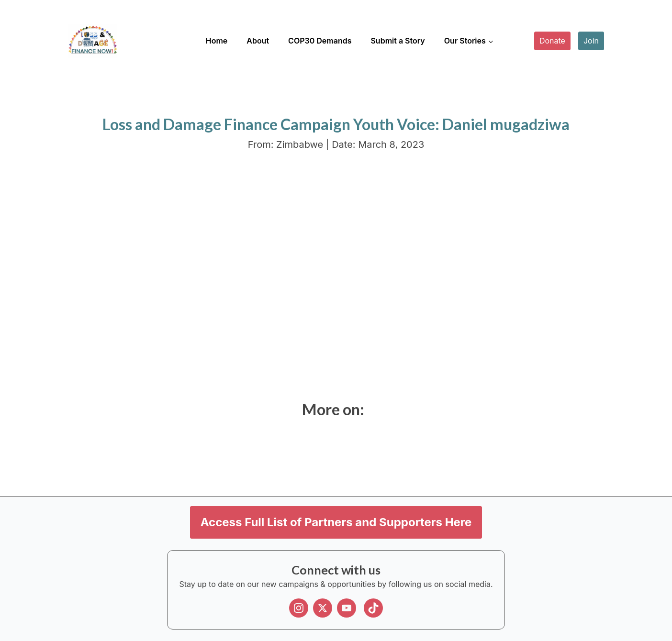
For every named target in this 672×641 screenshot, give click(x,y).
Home (217, 41)
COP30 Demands (320, 41)
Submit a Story (398, 41)
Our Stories (465, 41)
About (258, 41)
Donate (552, 41)
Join (591, 41)
